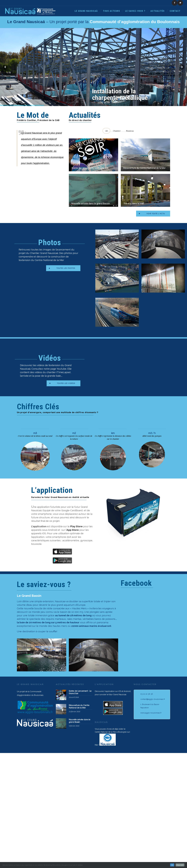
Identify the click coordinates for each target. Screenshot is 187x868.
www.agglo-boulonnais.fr (151, 783)
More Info (180, 865)
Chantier (117, 131)
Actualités (158, 11)
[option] (42, 725)
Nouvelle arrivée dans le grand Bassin (91, 218)
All (106, 131)
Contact (175, 11)
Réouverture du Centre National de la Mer (144, 168)
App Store (73, 600)
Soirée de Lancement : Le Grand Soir (90, 168)
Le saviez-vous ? (135, 11)
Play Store (76, 596)
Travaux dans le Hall (134, 218)
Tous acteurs (111, 11)
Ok (172, 865)
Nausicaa (130, 131)
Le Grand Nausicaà (86, 11)
